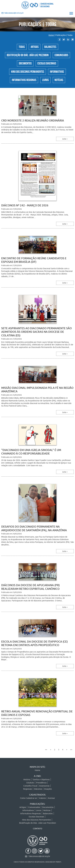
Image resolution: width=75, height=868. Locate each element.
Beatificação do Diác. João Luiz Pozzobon (27, 56)
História (27, 779)
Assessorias (44, 786)
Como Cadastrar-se (29, 798)
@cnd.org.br (14, 13)
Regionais (28, 789)
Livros (46, 82)
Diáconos (38, 789)
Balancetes (51, 47)
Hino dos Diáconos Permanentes (27, 73)
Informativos (58, 73)
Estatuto (30, 783)
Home (51, 35)
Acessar (51, 798)
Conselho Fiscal (30, 786)
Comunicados (63, 56)
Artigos (34, 47)
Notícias (60, 82)
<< (46, 753)
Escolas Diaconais (47, 64)
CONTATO (37, 829)
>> (71, 753)
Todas (21, 47)
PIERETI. (59, 862)
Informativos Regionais (23, 82)
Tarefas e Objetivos (41, 779)
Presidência (41, 783)
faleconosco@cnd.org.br (39, 856)
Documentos (24, 64)
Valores (42, 798)
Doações (48, 789)
